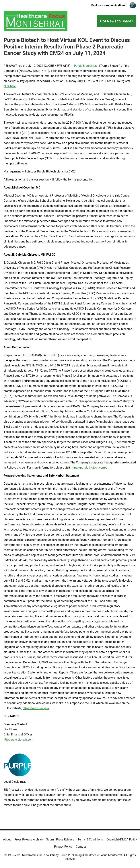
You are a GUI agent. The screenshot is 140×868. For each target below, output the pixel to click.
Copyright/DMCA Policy (122, 839)
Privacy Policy (63, 847)
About (7, 839)
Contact (81, 847)
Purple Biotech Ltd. (86, 66)
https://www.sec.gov (36, 708)
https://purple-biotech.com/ (88, 468)
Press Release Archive (28, 839)
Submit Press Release (60, 839)
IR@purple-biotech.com (19, 740)
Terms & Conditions (90, 839)
